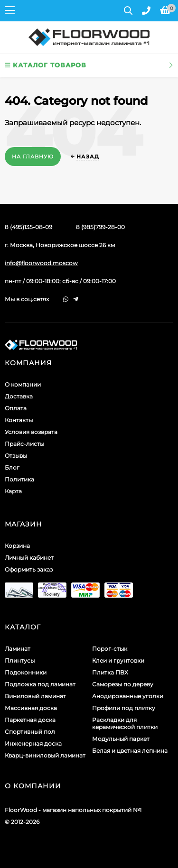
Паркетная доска (30, 720)
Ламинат (18, 649)
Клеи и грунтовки (118, 660)
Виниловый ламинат (35, 696)
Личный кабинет (29, 558)
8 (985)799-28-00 (100, 227)
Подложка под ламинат (40, 684)
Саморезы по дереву (123, 684)
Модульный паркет (121, 739)
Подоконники (26, 672)
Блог (12, 467)
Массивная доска (31, 708)
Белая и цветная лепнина (130, 751)
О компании (23, 384)
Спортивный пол (30, 732)
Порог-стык (110, 649)
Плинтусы (20, 660)
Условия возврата (31, 432)
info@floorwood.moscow (41, 263)
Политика (19, 479)
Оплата (16, 408)
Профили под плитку (124, 708)
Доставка (19, 396)
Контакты (19, 420)
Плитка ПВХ (110, 672)
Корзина (17, 546)
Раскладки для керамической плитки (125, 723)
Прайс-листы (24, 444)
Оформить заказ (29, 569)
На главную (33, 157)
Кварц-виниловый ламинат (45, 755)
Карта (13, 491)
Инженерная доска (33, 743)
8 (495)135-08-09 (28, 227)
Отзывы (16, 456)
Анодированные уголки (128, 696)
